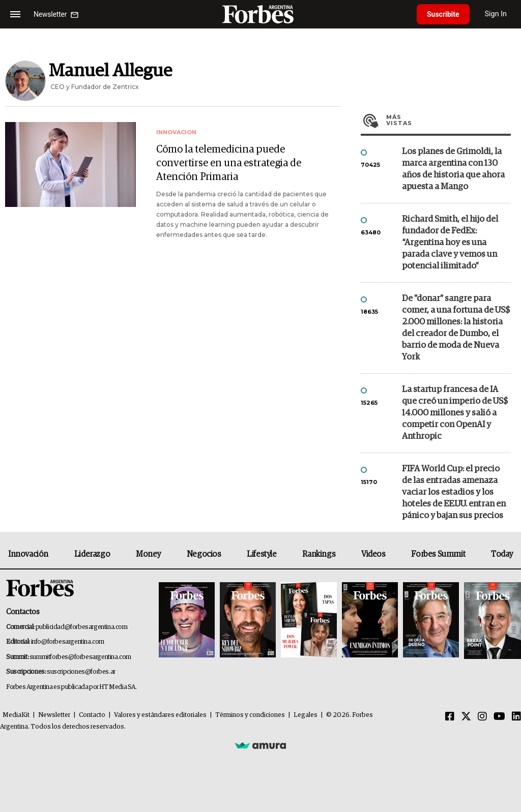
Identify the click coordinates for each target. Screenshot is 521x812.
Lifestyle (262, 554)
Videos (373, 554)
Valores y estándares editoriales (160, 715)
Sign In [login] (496, 14)
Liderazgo (92, 554)
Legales (306, 715)
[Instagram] (482, 717)
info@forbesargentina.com (68, 642)
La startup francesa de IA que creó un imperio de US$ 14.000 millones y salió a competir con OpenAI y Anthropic (455, 413)
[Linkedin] (516, 717)
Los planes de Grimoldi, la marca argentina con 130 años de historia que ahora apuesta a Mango (453, 169)
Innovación (28, 554)
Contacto (92, 715)
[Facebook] (450, 717)
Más (448, 120)
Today (502, 554)
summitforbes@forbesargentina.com (80, 657)
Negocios (204, 554)
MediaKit (16, 715)
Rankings (319, 554)
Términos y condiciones (250, 715)
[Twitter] (466, 717)
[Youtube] (499, 717)
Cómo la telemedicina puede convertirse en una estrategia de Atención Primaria (229, 163)
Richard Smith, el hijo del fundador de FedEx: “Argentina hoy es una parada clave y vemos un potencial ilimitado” (450, 243)
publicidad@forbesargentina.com (82, 627)
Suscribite (443, 14)
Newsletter (54, 715)
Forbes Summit (438, 554)
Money (148, 554)
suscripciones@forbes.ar (81, 672)
